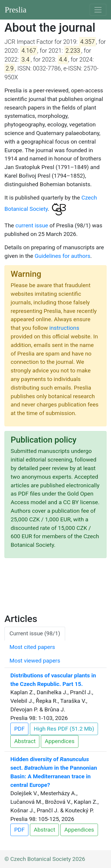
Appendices (59, 741)
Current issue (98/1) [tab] (35, 633)
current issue (32, 225)
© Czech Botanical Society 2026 (45, 859)
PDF (19, 729)
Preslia (16, 10)
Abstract (25, 741)
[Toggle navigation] (98, 10)
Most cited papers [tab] (32, 647)
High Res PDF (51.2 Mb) (64, 729)
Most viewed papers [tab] (35, 661)
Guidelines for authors (62, 256)
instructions (64, 328)
